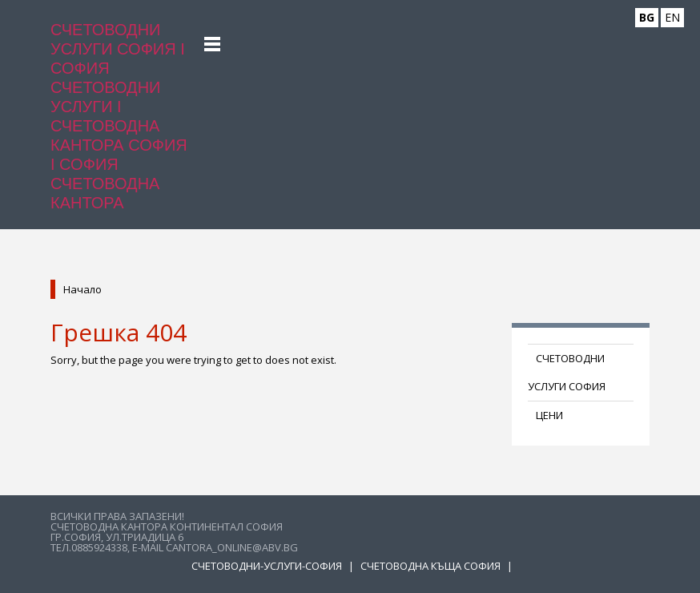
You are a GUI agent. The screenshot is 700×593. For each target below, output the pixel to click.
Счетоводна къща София (432, 566)
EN (672, 17)
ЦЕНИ (549, 415)
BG (647, 17)
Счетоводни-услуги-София (268, 566)
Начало (82, 289)
